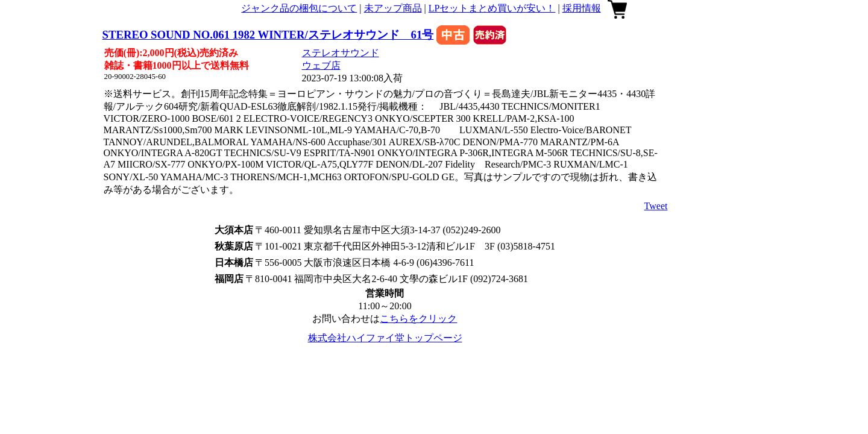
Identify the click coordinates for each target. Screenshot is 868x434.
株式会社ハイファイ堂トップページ (385, 338)
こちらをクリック (418, 319)
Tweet (656, 206)
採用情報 (582, 8)
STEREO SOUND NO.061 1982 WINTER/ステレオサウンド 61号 (268, 35)
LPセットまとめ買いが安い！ (492, 8)
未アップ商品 (393, 8)
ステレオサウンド (341, 53)
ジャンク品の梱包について (299, 8)
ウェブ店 (321, 65)
